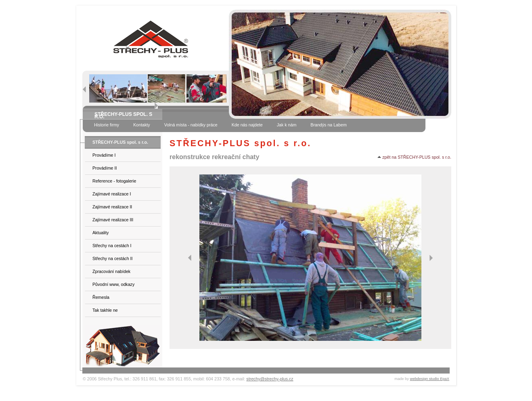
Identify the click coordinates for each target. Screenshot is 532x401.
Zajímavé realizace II (112, 207)
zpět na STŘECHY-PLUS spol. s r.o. (414, 157)
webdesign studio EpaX (430, 379)
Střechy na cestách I (112, 246)
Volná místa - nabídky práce (191, 125)
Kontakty (141, 125)
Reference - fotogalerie (114, 181)
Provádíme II (105, 168)
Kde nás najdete (247, 125)
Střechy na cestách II (113, 258)
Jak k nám (287, 125)
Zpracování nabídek (111, 271)
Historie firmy (107, 125)
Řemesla (101, 297)
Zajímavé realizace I (112, 194)
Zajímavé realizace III (113, 220)
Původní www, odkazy (113, 284)
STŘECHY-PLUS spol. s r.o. (120, 142)
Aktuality (101, 233)
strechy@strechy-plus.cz (270, 379)
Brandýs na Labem (328, 125)
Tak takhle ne (105, 310)
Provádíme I (104, 155)
